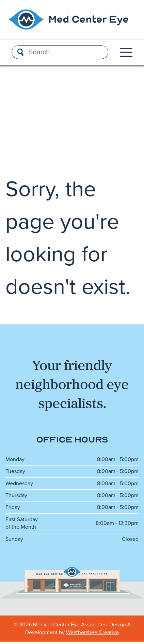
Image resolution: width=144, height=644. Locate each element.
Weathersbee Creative (92, 632)
